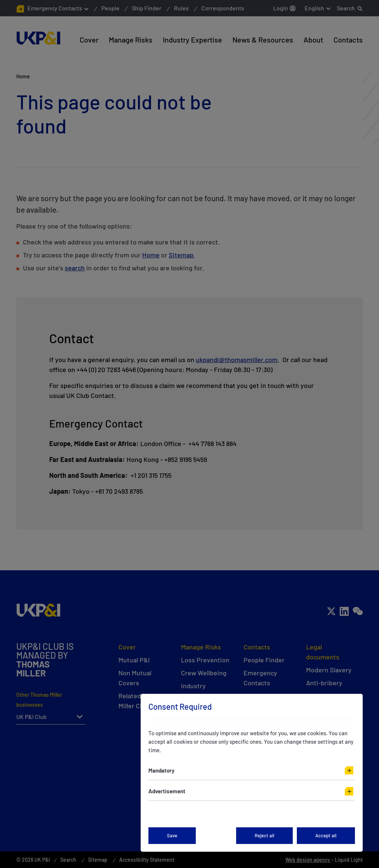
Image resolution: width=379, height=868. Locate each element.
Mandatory (162, 770)
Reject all (264, 835)
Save (172, 835)
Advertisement (167, 791)
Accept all (326, 835)
